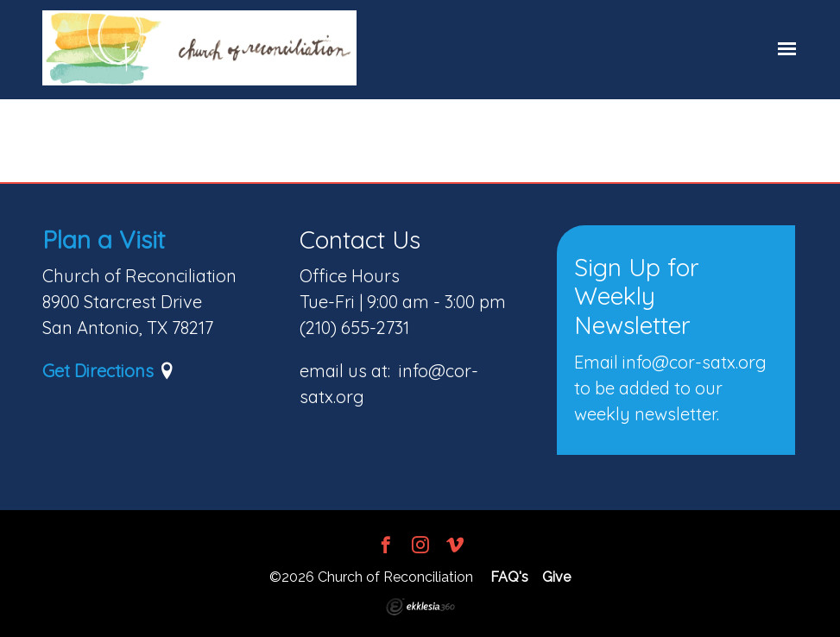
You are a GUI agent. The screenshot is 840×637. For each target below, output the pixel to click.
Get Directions (98, 371)
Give (556, 577)
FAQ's (509, 577)
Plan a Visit (104, 240)
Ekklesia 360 (420, 607)
